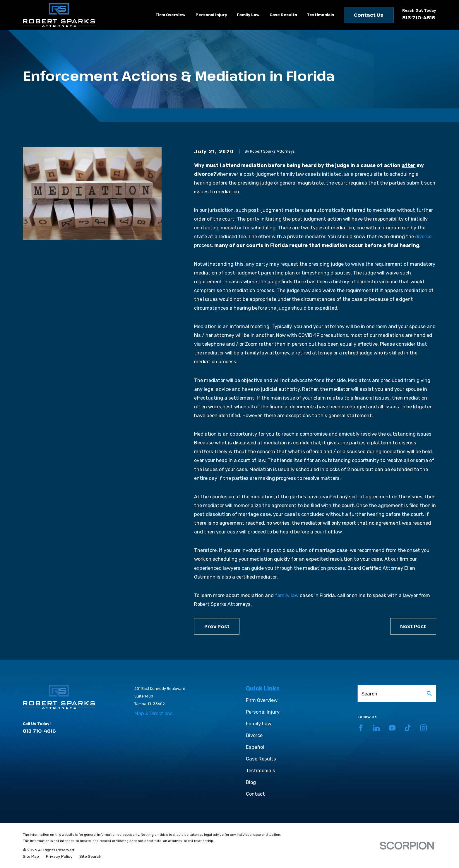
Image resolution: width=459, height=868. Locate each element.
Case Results (261, 759)
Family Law (259, 724)
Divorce (254, 735)
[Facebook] (361, 728)
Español (255, 747)
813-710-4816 (419, 17)
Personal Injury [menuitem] (211, 15)
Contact (255, 794)
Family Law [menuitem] (248, 15)
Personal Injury (263, 712)
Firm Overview (262, 700)
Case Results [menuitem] (283, 15)
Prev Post (217, 626)
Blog (251, 782)
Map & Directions (154, 713)
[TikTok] (408, 728)
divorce (423, 236)
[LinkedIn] (376, 728)
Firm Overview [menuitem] (171, 15)
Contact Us (369, 15)
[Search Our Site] (429, 694)
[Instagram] (423, 728)
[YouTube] (392, 728)
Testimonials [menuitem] (320, 15)
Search (369, 694)
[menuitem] (31, 856)
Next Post (413, 626)
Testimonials (261, 770)
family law (287, 595)
